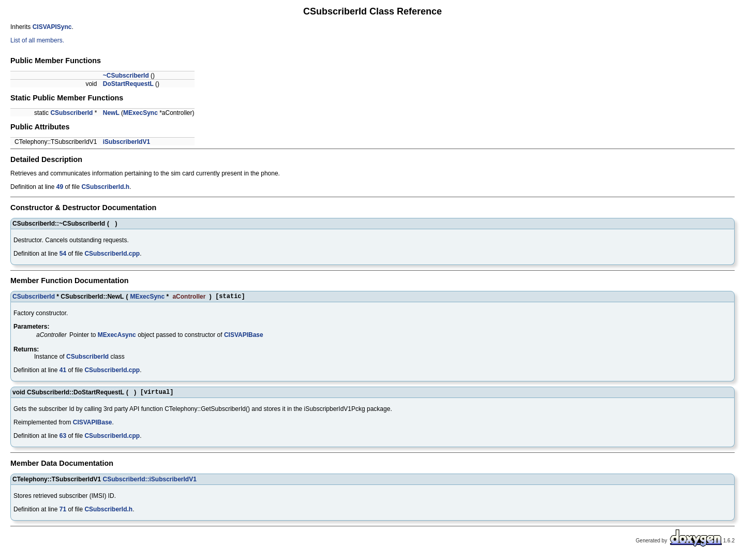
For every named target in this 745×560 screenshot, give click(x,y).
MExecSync (140, 113)
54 (63, 254)
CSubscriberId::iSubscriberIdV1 (149, 482)
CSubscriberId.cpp (112, 254)
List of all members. (37, 40)
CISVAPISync (52, 27)
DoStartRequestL (128, 84)
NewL (111, 113)
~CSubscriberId (126, 76)
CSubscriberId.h (105, 187)
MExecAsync (117, 336)
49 (60, 187)
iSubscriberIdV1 (126, 142)
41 (63, 372)
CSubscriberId (71, 113)
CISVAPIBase (244, 336)
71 (63, 512)
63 (63, 439)
